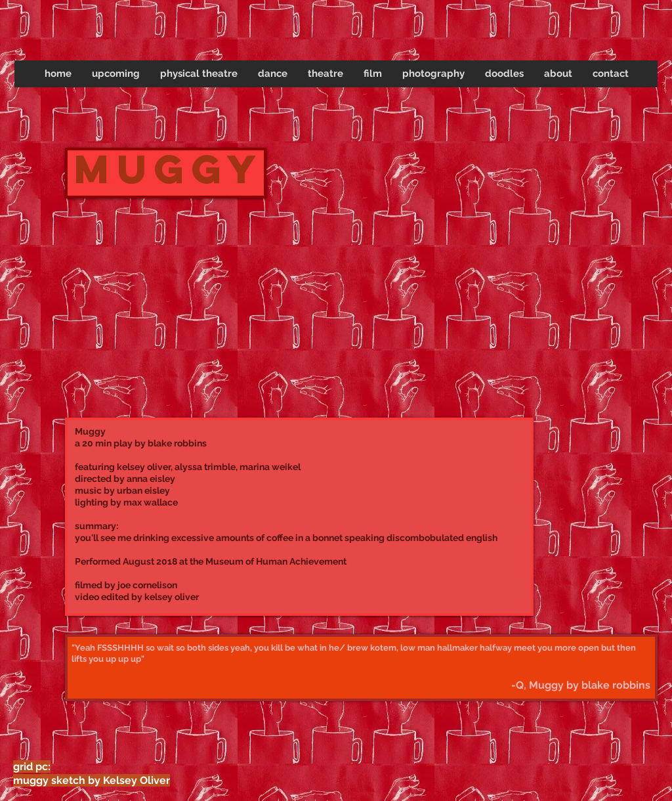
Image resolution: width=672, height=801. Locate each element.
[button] (199, 74)
